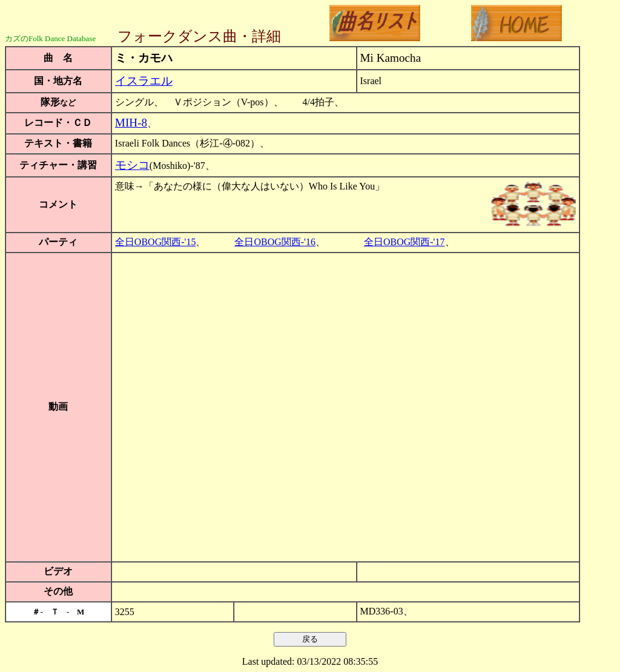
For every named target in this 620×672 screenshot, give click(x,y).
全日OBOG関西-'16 (275, 242)
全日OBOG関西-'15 (156, 242)
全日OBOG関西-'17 (404, 242)
